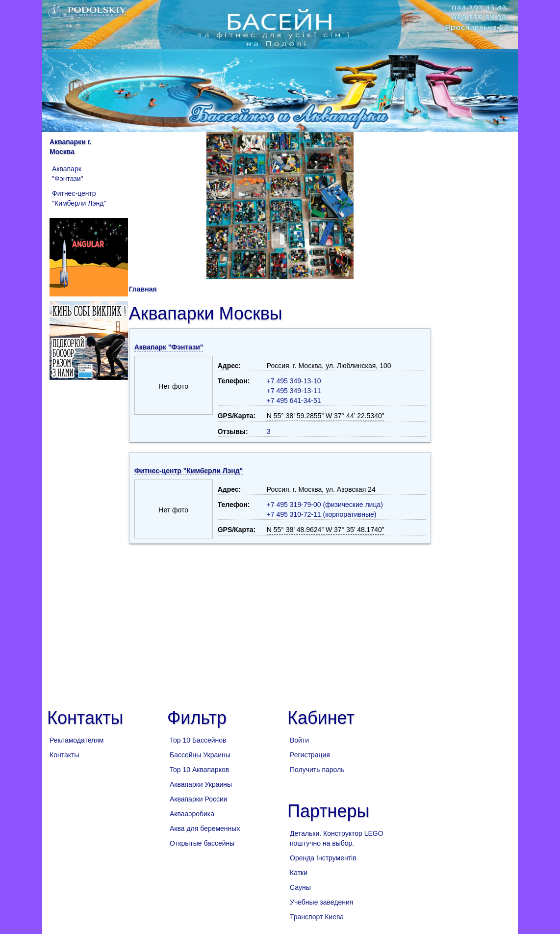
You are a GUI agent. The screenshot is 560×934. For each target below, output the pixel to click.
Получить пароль (317, 770)
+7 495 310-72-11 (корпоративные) (322, 514)
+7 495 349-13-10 (294, 381)
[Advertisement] (280, 622)
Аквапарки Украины (201, 784)
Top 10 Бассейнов (198, 740)
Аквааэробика (192, 814)
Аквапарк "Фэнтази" (68, 174)
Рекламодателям (76, 740)
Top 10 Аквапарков (199, 770)
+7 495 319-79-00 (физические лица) (325, 505)
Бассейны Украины (200, 755)
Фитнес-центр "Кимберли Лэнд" (79, 198)
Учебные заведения (321, 902)
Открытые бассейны (202, 843)
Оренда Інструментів (323, 858)
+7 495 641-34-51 (294, 400)
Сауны (300, 887)
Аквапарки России (199, 799)
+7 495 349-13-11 (294, 391)
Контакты (64, 755)
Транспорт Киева (317, 917)
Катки (299, 873)
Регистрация (310, 755)
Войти (299, 740)
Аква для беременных (205, 828)
